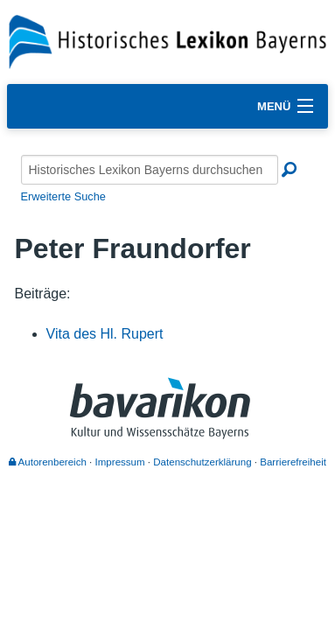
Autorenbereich (48, 462)
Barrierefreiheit (293, 462)
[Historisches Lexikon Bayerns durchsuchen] (150, 170)
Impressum (120, 462)
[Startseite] (167, 41)
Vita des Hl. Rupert (105, 334)
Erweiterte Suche (63, 196)
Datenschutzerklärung (202, 462)
